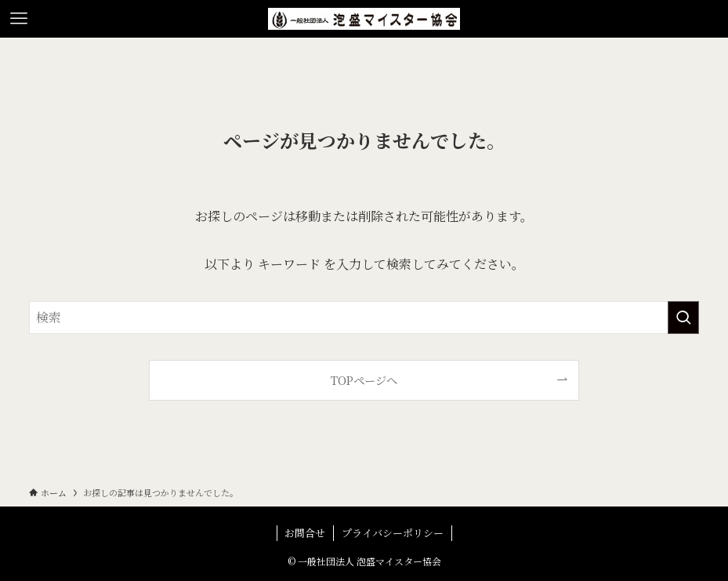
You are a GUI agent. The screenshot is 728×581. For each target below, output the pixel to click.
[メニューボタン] (19, 19)
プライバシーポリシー (393, 533)
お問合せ (305, 533)
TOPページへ (364, 380)
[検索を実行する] (683, 318)
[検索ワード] (364, 318)
